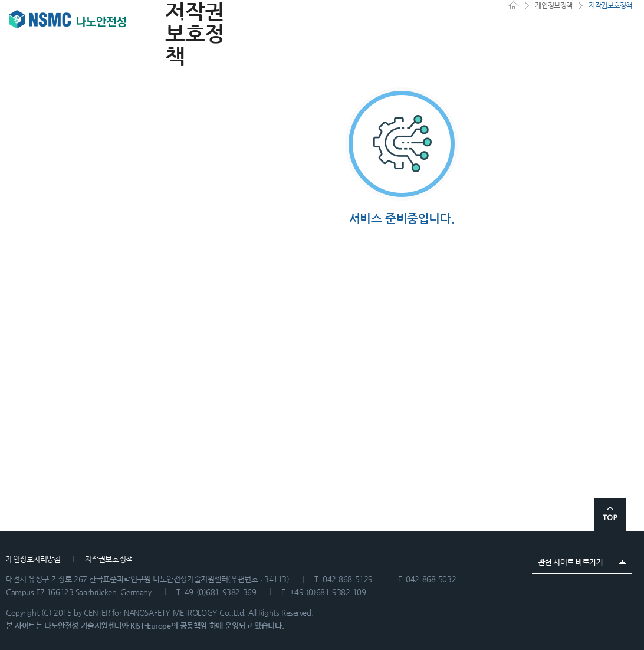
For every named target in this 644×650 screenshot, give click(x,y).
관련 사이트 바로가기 (582, 562)
